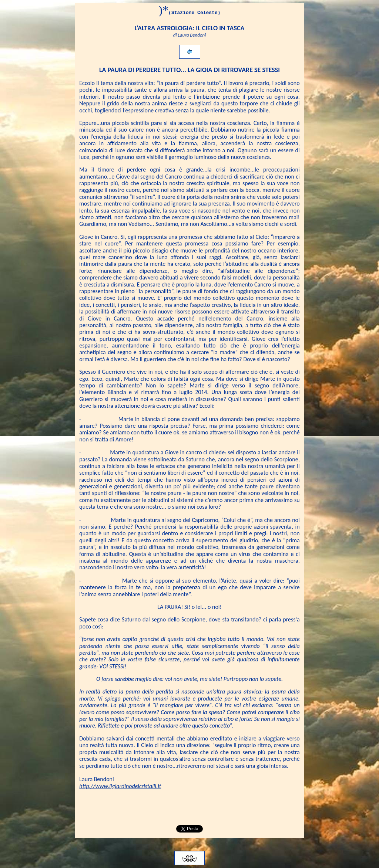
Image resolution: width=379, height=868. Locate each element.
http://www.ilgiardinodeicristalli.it (120, 786)
